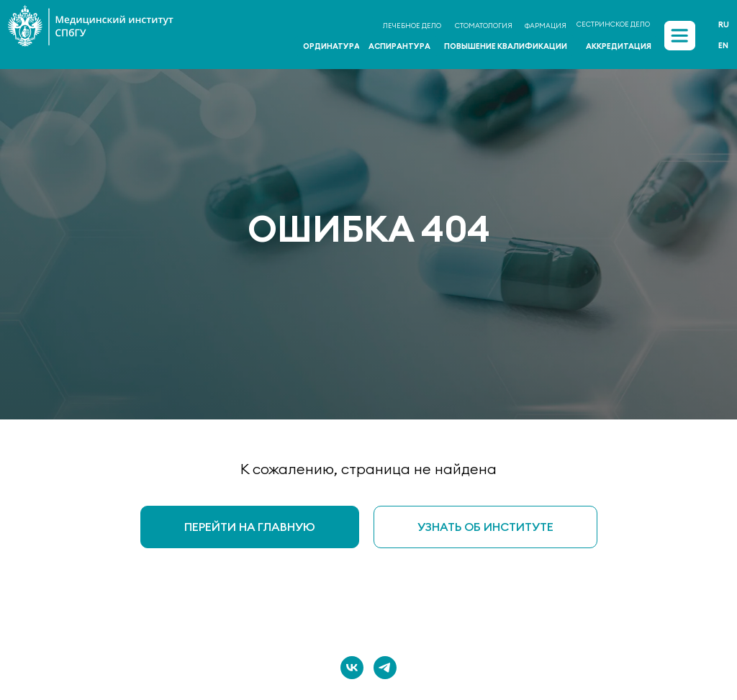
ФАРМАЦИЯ (546, 26)
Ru (724, 24)
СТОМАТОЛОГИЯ (484, 26)
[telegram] (385, 668)
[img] (680, 36)
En (723, 45)
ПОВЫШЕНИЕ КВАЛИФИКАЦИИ (506, 46)
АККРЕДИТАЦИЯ (619, 46)
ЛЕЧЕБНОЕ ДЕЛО (412, 26)
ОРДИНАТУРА (331, 46)
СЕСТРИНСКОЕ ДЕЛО (613, 24)
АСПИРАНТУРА (399, 46)
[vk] (352, 668)
